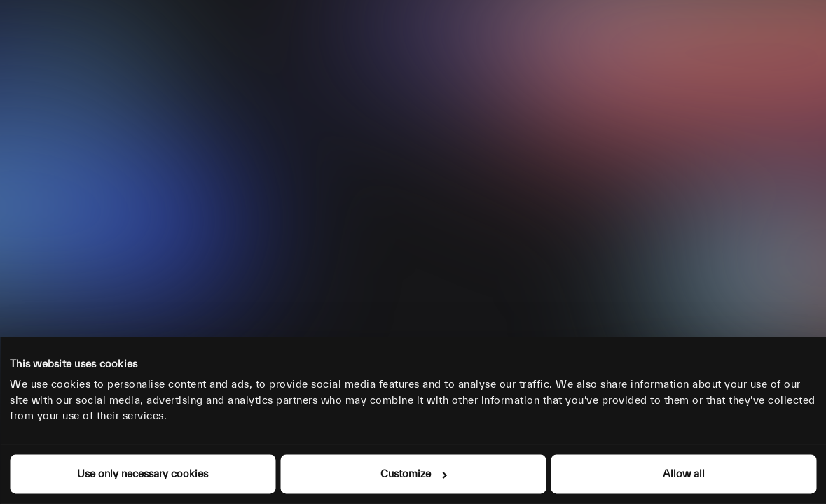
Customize (413, 474)
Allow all (684, 474)
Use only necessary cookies (143, 474)
